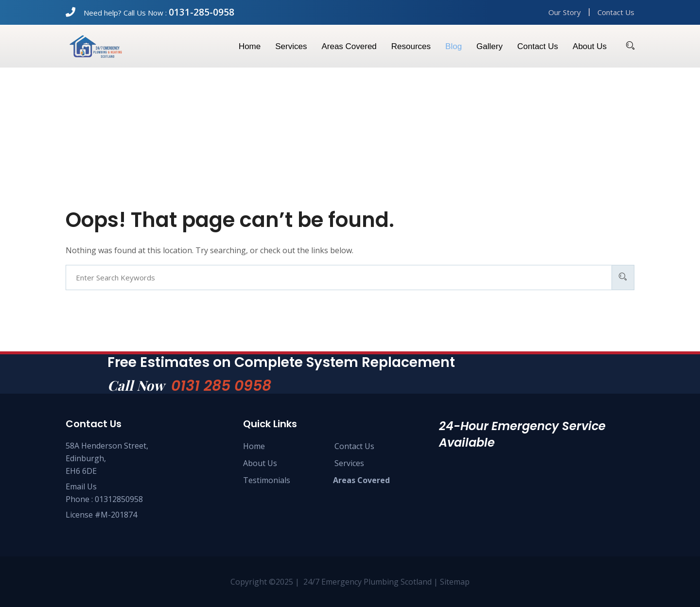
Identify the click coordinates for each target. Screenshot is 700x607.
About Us (260, 463)
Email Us (81, 486)
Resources (411, 46)
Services (291, 46)
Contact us (538, 46)
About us (590, 46)
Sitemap (455, 582)
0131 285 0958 (221, 386)
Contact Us (616, 12)
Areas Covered (349, 46)
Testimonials (267, 480)
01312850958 (119, 499)
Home (250, 46)
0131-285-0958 (201, 12)
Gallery (490, 46)
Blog (454, 46)
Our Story (565, 12)
